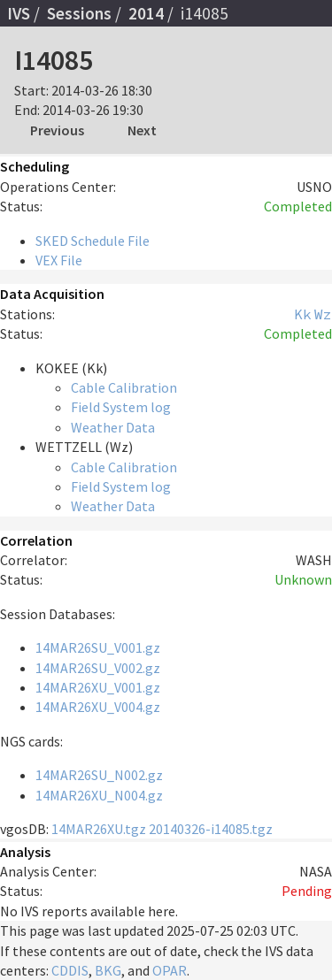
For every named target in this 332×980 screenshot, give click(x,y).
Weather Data (113, 427)
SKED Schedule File (93, 241)
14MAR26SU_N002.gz (99, 775)
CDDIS (70, 970)
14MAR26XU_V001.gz (98, 687)
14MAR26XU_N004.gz (99, 795)
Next (142, 130)
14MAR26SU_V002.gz (98, 668)
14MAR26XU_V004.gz (98, 707)
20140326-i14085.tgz (211, 829)
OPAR (170, 970)
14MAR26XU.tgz (99, 829)
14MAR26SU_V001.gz (98, 647)
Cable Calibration (124, 387)
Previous (57, 130)
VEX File (59, 260)
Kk (303, 314)
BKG (108, 970)
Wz (323, 314)
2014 (146, 13)
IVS (19, 13)
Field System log (121, 407)
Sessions (79, 13)
